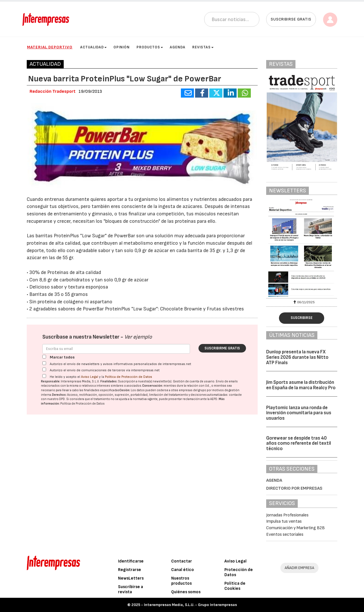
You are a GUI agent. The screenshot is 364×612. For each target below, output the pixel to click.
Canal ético (183, 570)
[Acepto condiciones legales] (44, 376)
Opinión (122, 47)
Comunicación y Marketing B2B (295, 528)
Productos (150, 47)
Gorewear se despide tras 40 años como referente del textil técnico (299, 443)
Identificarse (131, 561)
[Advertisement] (142, 485)
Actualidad (93, 47)
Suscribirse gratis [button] (291, 19)
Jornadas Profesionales (287, 515)
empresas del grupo (193, 390)
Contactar (182, 561)
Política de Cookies (235, 586)
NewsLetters (131, 578)
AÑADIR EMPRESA (299, 568)
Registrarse (130, 570)
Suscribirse (302, 318)
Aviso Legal (90, 377)
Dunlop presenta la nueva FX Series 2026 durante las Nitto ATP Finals (297, 357)
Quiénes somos (186, 592)
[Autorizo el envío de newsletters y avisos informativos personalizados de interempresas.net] (44, 363)
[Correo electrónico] (116, 349)
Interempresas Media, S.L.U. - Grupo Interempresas (190, 605)
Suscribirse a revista (131, 589)
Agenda (178, 47)
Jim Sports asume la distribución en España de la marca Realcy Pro (301, 385)
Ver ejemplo (138, 337)
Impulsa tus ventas (284, 521)
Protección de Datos (239, 572)
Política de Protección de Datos (129, 377)
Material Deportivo (50, 47)
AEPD (214, 399)
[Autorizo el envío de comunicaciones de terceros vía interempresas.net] (44, 369)
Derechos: (59, 395)
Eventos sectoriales (285, 534)
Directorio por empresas (294, 488)
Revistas (203, 47)
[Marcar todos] (44, 357)
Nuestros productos (181, 581)
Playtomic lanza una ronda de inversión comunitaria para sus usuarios (299, 413)
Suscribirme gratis (222, 348)
